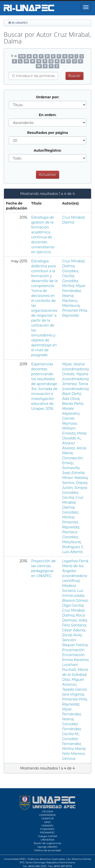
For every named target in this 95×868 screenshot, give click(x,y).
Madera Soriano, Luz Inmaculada (73, 591)
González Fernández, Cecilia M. (72, 729)
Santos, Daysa (74, 483)
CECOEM (47, 812)
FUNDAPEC (47, 829)
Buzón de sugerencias (47, 843)
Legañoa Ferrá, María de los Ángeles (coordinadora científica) (75, 571)
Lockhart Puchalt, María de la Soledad (75, 670)
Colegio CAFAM (47, 836)
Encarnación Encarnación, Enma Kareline (75, 655)
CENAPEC (48, 826)
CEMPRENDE (47, 815)
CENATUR (47, 818)
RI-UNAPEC (20, 23)
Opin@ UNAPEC (48, 847)
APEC (47, 822)
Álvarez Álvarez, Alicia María (74, 448)
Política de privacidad (47, 850)
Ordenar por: (47, 97)
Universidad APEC (15, 859)
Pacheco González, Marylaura (71, 537)
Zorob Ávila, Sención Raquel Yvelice (75, 640)
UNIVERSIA (47, 840)
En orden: (48, 115)
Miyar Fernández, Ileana (74, 291)
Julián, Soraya (74, 488)
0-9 (22, 56)
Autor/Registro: (48, 150)
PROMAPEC (47, 833)
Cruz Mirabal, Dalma (73, 502)
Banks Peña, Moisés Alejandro (73, 409)
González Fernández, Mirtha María (74, 744)
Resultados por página (47, 133)
